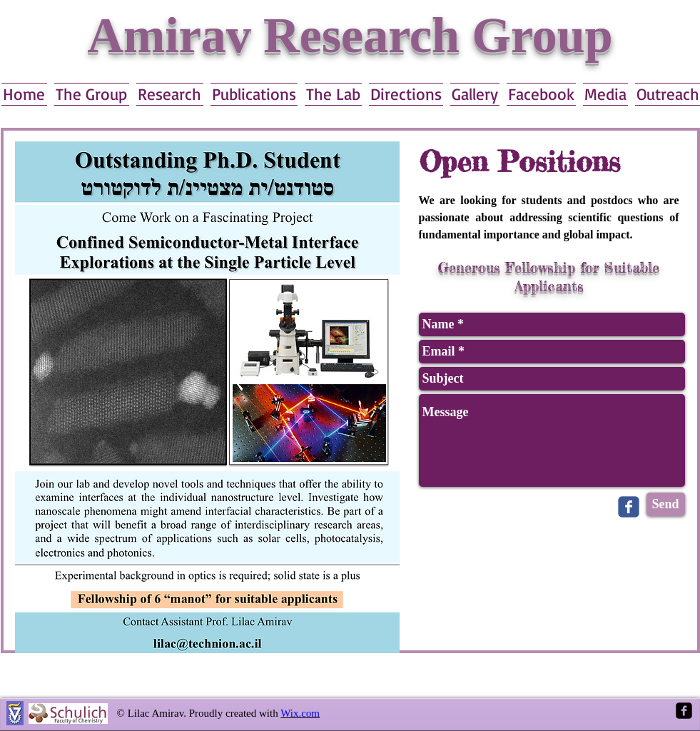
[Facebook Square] (684, 711)
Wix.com (300, 713)
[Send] (666, 504)
